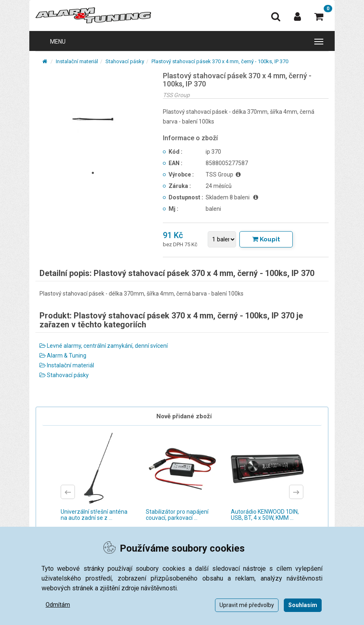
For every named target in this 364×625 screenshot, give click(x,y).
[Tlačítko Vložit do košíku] (266, 239)
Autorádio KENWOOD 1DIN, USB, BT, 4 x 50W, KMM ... (265, 515)
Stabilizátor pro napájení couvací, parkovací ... (177, 515)
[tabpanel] (93, 119)
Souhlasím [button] (303, 605)
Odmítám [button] (58, 605)
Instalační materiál (77, 61)
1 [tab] (93, 173)
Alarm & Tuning (63, 356)
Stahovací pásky (125, 61)
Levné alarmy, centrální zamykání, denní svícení (104, 346)
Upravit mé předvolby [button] (247, 605)
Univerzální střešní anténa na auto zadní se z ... (94, 515)
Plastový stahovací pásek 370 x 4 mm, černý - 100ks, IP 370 (220, 61)
